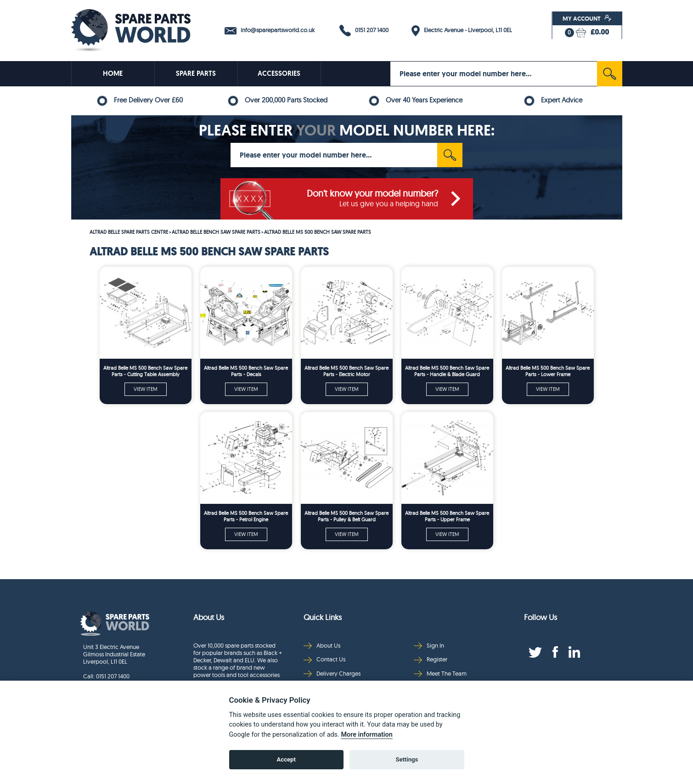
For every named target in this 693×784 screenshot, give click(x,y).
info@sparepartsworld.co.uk (270, 30)
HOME (113, 73)
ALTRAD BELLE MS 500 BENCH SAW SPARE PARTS (318, 232)
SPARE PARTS (196, 73)
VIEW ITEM (146, 389)
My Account (587, 18)
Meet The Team (440, 674)
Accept (286, 759)
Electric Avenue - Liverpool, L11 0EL (462, 31)
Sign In (429, 646)
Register (431, 659)
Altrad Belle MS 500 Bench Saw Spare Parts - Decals (246, 371)
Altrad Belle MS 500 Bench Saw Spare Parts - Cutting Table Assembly (145, 371)
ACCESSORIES (279, 73)
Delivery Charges (332, 674)
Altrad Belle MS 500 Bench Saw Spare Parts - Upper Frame (447, 516)
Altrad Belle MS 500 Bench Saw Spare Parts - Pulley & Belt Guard (346, 516)
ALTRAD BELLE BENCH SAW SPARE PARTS (216, 232)
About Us (322, 646)
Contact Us (324, 659)
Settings (407, 759)
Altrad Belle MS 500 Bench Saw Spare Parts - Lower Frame (548, 371)
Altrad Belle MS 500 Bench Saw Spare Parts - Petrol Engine (246, 516)
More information (366, 735)
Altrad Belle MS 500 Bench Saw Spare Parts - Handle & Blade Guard (447, 371)
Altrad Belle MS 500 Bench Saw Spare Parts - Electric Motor (346, 371)
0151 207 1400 (364, 31)
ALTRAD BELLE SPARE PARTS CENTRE (129, 232)
